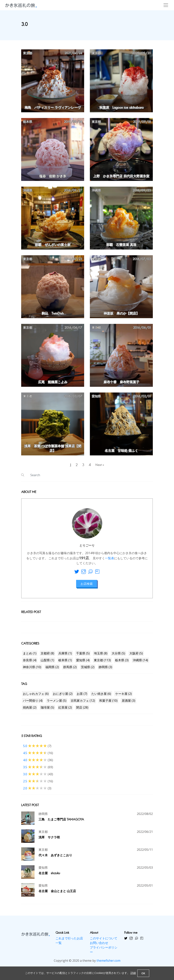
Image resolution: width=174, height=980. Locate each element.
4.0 (35, 763)
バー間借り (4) (33, 703)
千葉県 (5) (83, 656)
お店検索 (87, 586)
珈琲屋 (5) (47, 710)
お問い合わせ (99, 946)
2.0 (35, 791)
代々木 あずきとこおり (55, 858)
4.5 (35, 756)
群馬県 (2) (70, 670)
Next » (102, 466)
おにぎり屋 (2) (63, 696)
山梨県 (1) (47, 663)
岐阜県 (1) (65, 663)
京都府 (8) (47, 656)
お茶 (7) (82, 696)
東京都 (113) (102, 663)
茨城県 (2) (88, 670)
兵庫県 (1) (65, 656)
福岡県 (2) (52, 670)
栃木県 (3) (122, 663)
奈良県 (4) (30, 663)
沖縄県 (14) (140, 663)
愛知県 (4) (83, 663)
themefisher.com (108, 963)
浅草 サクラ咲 (49, 840)
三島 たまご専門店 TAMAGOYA (61, 822)
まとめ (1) (30, 656)
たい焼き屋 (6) (101, 696)
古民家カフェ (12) (83, 703)
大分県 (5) (118, 656)
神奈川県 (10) (32, 670)
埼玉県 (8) (101, 656)
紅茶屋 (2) (65, 710)
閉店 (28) (82, 710)
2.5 (35, 784)
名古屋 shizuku (49, 876)
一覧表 (110, 561)
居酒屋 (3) (128, 703)
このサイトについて (104, 941)
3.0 (35, 777)
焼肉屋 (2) (30, 710)
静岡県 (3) (105, 670)
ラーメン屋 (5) (57, 703)
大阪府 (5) (136, 656)
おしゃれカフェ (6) (36, 696)
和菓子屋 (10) (108, 703)
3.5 (35, 770)
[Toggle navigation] (166, 5)
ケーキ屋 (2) (124, 696)
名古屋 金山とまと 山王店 (57, 894)
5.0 (35, 749)
